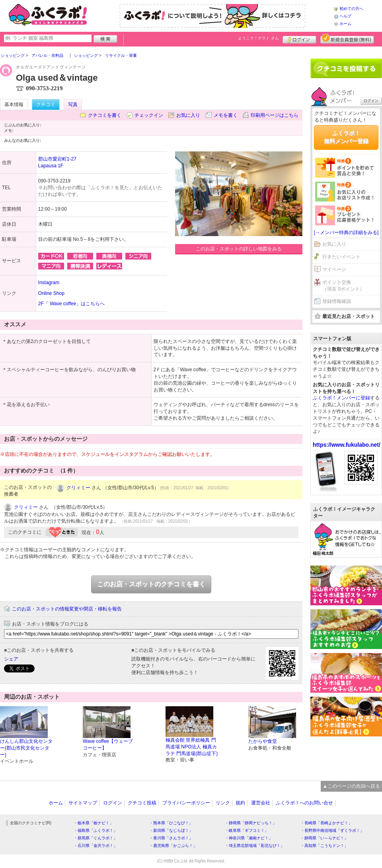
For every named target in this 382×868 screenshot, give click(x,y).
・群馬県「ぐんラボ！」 (95, 838)
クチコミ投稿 (142, 803)
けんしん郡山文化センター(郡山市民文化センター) (26, 748)
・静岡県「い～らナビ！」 (324, 838)
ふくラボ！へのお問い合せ (304, 803)
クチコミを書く (105, 115)
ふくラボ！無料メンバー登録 (346, 137)
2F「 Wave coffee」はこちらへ (71, 304)
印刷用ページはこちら (275, 115)
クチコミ (46, 105)
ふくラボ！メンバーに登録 (341, 398)
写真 (73, 105)
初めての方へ (351, 9)
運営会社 (261, 803)
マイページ (334, 269)
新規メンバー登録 (347, 39)
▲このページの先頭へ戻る (351, 786)
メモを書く (226, 115)
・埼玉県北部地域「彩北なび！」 (255, 846)
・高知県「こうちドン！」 (324, 846)
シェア (11, 659)
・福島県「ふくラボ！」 (95, 830)
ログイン (299, 39)
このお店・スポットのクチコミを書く (151, 584)
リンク (223, 803)
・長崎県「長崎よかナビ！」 (326, 823)
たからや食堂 (263, 741)
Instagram (49, 283)
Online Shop (51, 293)
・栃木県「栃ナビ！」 (94, 823)
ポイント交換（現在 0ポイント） (343, 286)
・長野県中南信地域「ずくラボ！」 (332, 830)
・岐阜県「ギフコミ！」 (247, 830)
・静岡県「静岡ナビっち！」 (251, 823)
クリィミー (78, 488)
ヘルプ (345, 16)
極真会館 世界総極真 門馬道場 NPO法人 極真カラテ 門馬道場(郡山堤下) (192, 747)
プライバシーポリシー (186, 803)
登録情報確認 (337, 301)
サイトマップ (83, 803)
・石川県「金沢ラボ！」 (95, 846)
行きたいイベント (341, 257)
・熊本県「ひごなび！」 (171, 823)
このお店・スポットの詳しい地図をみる (239, 249)
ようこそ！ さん (258, 38)
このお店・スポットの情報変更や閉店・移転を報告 (67, 609)
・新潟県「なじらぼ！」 (171, 830)
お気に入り (188, 115)
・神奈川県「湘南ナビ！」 (249, 838)
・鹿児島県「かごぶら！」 (173, 846)
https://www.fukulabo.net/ (347, 445)
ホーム (345, 24)
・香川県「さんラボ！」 (171, 838)
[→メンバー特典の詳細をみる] (346, 232)
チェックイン (149, 115)
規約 (240, 803)
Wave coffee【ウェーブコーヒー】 (108, 745)
